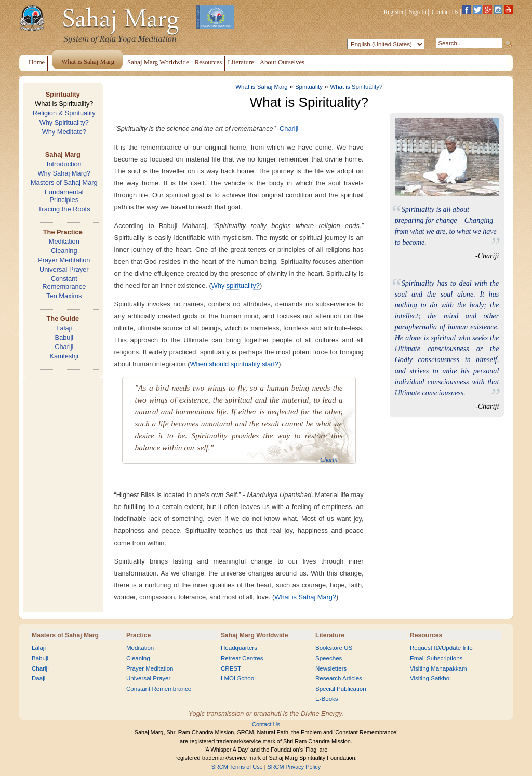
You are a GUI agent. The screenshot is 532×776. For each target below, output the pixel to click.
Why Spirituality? (64, 122)
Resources (426, 635)
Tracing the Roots (64, 209)
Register (394, 12)
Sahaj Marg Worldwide (254, 635)
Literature (330, 635)
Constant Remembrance (64, 283)
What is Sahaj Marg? (305, 597)
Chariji (64, 347)
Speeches (329, 658)
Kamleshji (64, 356)
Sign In (418, 12)
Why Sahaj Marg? (64, 173)
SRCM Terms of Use (237, 767)
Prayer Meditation (64, 260)
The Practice (63, 232)
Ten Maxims (64, 296)
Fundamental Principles (64, 196)
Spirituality (63, 94)
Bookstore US (334, 648)
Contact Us (445, 12)
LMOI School (238, 678)
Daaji (38, 678)
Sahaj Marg (63, 155)
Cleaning (64, 251)
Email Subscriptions (436, 658)
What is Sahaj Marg (261, 87)
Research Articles (339, 678)
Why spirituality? (236, 285)
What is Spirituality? (64, 104)
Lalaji (64, 328)
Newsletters (331, 668)
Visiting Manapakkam (438, 668)
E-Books (327, 699)
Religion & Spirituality (64, 113)
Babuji (64, 337)
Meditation (64, 241)
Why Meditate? (64, 132)
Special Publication (341, 689)
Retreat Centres (242, 658)
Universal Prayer (64, 269)
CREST (231, 668)
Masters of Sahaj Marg (64, 183)
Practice (138, 635)
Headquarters (239, 648)
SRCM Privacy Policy (294, 767)
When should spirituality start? (234, 364)
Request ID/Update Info (441, 648)
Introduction (64, 164)
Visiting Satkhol (430, 678)
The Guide (63, 319)
